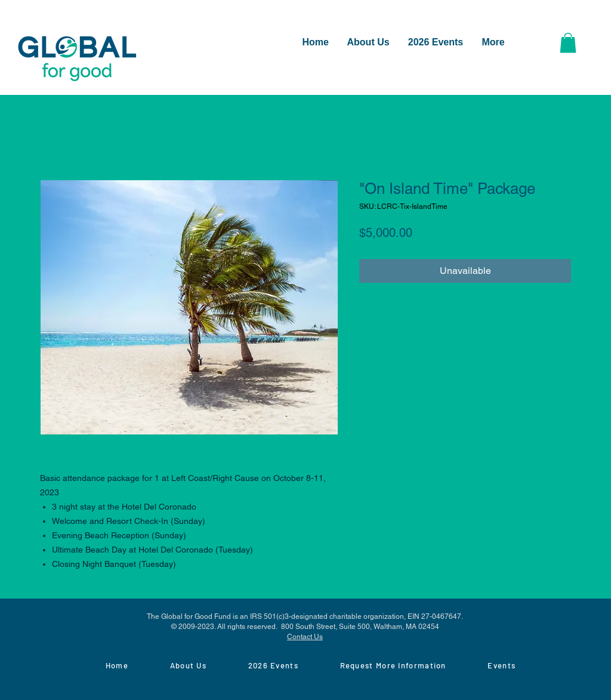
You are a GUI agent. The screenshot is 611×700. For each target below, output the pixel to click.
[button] (568, 43)
